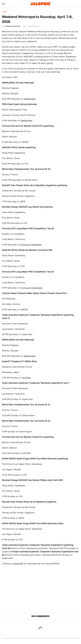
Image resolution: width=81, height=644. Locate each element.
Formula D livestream (31, 288)
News (5, 12)
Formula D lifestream (31, 245)
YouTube (26, 378)
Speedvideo (30, 99)
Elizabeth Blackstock (12, 26)
